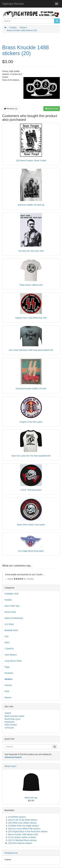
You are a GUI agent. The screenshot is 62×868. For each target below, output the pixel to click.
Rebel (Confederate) (14, 618)
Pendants (9, 673)
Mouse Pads (10, 612)
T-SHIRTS (9, 649)
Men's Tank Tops (12, 606)
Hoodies (8, 600)
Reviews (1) (11, 109)
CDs (6, 636)
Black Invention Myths (14, 716)
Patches (8, 685)
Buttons (8, 697)
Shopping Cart (11, 853)
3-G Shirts (9, 624)
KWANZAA (10, 722)
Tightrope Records (13, 4)
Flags (7, 667)
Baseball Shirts (11, 630)
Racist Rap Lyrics (12, 719)
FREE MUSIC (11, 725)
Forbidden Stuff (11, 594)
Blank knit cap (31, 798)
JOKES (8, 713)
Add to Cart (52, 109)
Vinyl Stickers (11, 655)
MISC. (7, 643)
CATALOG (9, 728)
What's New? (10, 766)
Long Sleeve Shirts (13, 661)
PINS (7, 691)
